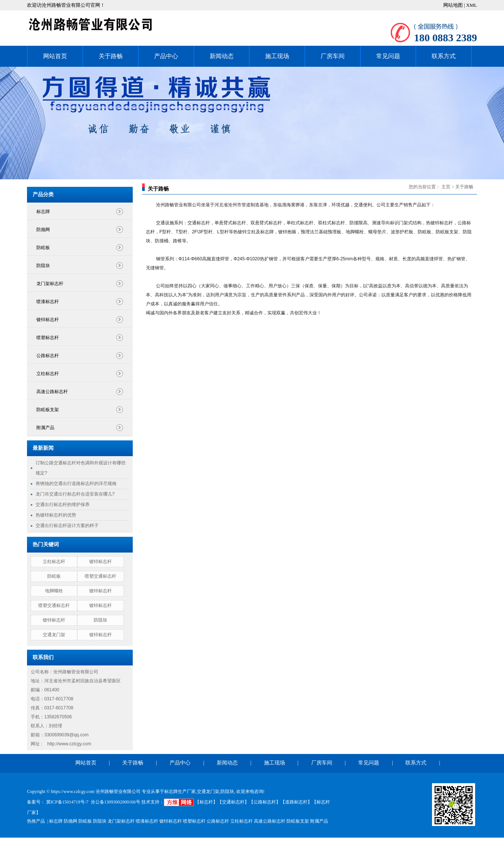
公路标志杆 (48, 356)
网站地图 (454, 5)
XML (472, 5)
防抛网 (43, 230)
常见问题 (388, 56)
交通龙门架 (54, 635)
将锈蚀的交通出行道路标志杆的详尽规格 (76, 484)
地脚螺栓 (54, 591)
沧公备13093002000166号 (115, 802)
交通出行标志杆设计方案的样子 (67, 526)
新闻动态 (222, 56)
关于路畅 (111, 56)
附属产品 (45, 428)
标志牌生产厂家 (180, 791)
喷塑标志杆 (48, 338)
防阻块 (43, 266)
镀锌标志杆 (48, 320)
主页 (446, 187)
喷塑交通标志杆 (100, 576)
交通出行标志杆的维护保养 (63, 505)
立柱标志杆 (48, 374)
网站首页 (55, 56)
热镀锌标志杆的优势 (56, 515)
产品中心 (166, 56)
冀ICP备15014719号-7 (67, 802)
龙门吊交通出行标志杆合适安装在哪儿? (75, 494)
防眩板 (43, 248)
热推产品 (36, 821)
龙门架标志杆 (50, 284)
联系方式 (444, 56)
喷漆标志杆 (48, 302)
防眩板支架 (48, 410)
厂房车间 (333, 56)
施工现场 (277, 56)
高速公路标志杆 (52, 392)
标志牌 (43, 212)
